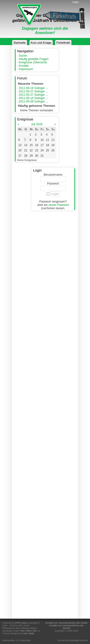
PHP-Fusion (21, 623)
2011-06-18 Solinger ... (33, 88)
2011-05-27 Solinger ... (33, 91)
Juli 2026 (37, 124)
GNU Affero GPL (29, 631)
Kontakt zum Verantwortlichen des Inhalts (66, 623)
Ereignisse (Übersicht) (33, 62)
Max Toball (29, 633)
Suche (23, 56)
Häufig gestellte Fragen (34, 59)
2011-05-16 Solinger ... (33, 98)
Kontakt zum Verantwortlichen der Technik (66, 627)
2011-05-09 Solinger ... (33, 101)
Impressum (26, 69)
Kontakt (24, 66)
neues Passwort (59, 205)
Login (75, 2)
